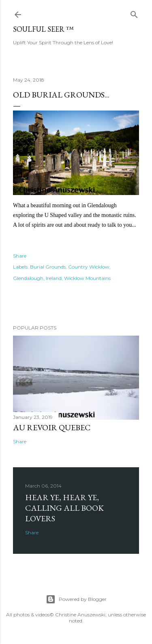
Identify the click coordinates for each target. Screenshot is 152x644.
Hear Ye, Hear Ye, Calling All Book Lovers (64, 508)
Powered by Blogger (76, 599)
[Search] (134, 13)
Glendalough (28, 278)
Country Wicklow (89, 267)
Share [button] (20, 256)
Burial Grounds (48, 267)
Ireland (54, 278)
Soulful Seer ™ (43, 29)
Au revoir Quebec (52, 427)
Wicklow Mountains (87, 278)
